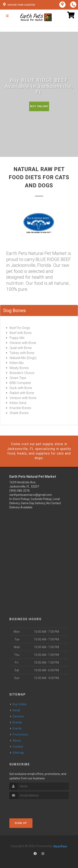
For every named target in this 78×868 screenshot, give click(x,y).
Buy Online (39, 106)
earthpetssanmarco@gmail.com (31, 495)
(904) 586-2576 (20, 491)
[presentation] (32, 807)
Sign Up (21, 823)
